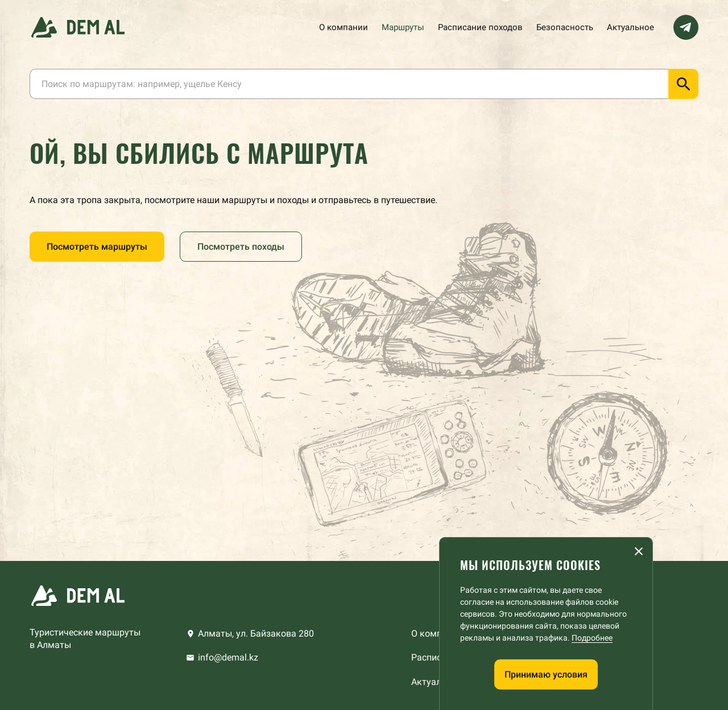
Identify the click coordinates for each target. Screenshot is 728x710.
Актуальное (630, 27)
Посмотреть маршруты (97, 247)
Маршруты (403, 27)
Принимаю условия (546, 674)
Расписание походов (480, 27)
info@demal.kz (228, 657)
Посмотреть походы (241, 247)
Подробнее (592, 638)
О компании (344, 27)
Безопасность (565, 27)
